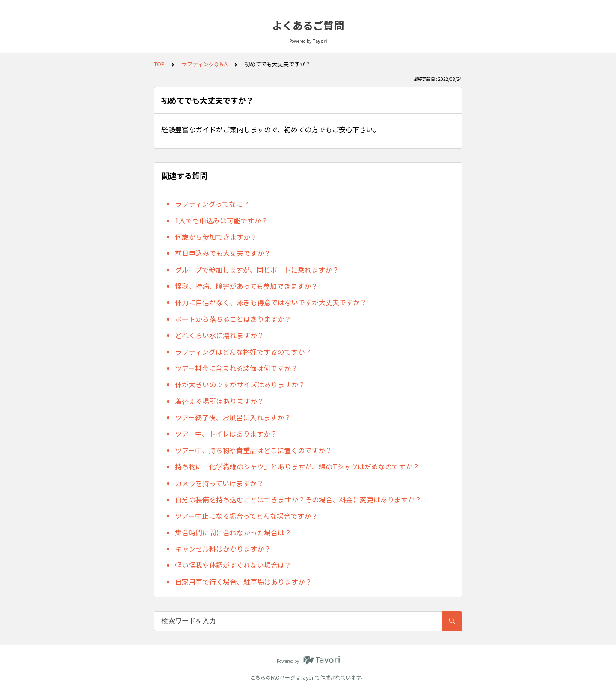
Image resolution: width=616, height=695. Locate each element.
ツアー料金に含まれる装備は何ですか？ (236, 368)
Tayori (308, 677)
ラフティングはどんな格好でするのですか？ (243, 352)
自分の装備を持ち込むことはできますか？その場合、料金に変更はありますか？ (298, 499)
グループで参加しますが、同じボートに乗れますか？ (257, 270)
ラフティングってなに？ (212, 204)
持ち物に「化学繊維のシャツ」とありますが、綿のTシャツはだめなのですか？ (297, 466)
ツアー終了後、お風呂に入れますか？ (233, 417)
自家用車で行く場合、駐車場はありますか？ (243, 582)
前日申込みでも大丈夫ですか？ (223, 253)
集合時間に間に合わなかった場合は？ (233, 532)
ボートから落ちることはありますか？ (233, 319)
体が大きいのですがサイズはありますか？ (240, 384)
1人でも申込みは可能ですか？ (221, 220)
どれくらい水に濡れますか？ (219, 335)
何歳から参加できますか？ (216, 237)
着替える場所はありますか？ (219, 401)
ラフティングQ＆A (204, 64)
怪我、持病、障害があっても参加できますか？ (246, 286)
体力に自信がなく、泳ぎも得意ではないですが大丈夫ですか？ (271, 302)
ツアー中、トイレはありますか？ (226, 434)
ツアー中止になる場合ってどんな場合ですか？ (246, 516)
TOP (159, 64)
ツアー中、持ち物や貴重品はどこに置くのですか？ (253, 450)
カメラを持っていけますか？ (219, 483)
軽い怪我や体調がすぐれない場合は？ (233, 565)
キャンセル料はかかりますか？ (223, 549)
